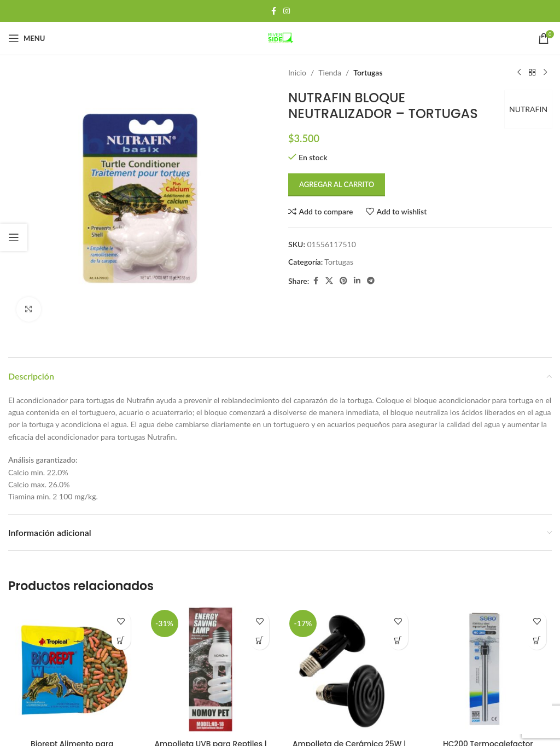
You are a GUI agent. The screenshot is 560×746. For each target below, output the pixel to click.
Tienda (330, 72)
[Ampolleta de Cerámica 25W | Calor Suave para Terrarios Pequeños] (349, 670)
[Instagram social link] (287, 11)
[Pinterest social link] (343, 281)
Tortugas (368, 72)
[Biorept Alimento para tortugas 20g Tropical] (72, 670)
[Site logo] (280, 37)
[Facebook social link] (273, 11)
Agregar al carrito (337, 184)
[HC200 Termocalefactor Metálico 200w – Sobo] (488, 670)
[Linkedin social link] (357, 281)
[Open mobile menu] (27, 38)
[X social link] (329, 281)
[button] (121, 640)
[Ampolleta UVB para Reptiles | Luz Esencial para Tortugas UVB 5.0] (211, 670)
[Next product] (545, 73)
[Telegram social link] (371, 281)
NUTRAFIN (527, 109)
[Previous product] (519, 73)
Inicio (297, 72)
